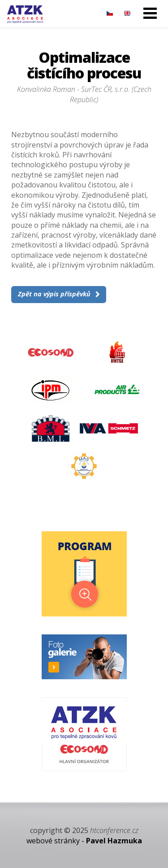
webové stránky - (84, 841)
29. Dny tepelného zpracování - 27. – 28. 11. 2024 (25, 14)
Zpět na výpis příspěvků (54, 294)
